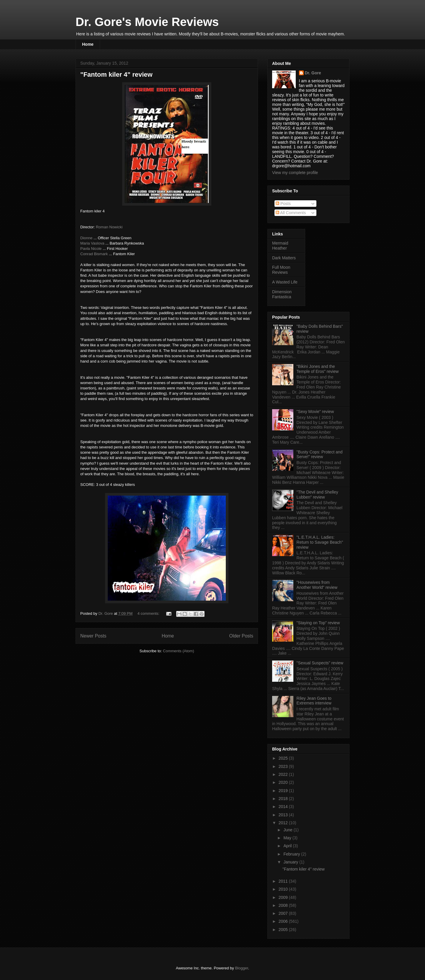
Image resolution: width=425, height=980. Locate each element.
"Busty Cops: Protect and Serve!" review (320, 454)
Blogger (241, 968)
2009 (284, 897)
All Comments (291, 213)
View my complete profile (295, 173)
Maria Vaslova (92, 243)
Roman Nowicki (109, 227)
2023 (284, 766)
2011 (284, 881)
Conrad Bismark (94, 254)
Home (88, 44)
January (291, 862)
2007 (284, 913)
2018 (284, 799)
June (288, 830)
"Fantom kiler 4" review (116, 74)
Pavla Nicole (91, 249)
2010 (284, 889)
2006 (284, 921)
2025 (284, 758)
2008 (284, 905)
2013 (284, 815)
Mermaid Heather (280, 246)
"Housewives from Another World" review (317, 585)
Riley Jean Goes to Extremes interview (314, 701)
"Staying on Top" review (318, 623)
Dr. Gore (313, 73)
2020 (284, 782)
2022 (284, 774)
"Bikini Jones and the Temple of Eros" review (318, 369)
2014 (284, 807)
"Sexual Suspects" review (320, 663)
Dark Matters (284, 258)
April (288, 846)
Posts (283, 204)
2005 (284, 930)
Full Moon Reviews (281, 270)
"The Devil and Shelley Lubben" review (317, 495)
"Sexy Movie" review (315, 412)
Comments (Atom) (178, 651)
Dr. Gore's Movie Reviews (147, 22)
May (288, 838)
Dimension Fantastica (282, 294)
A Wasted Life (285, 282)
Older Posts (241, 636)
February (292, 854)
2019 (284, 791)
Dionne (86, 238)
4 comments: (149, 613)
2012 (284, 823)
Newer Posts (93, 636)
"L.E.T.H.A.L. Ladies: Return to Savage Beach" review (320, 542)
